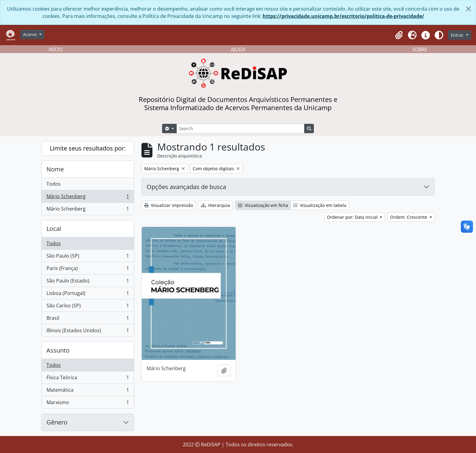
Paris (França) (88, 270)
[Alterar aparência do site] (439, 35)
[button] (399, 35)
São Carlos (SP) (88, 307)
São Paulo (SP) (88, 257)
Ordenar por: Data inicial (353, 217)
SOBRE (420, 49)
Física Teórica (88, 379)
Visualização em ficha (263, 205)
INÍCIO (56, 49)
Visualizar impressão (169, 205)
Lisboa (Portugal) (88, 294)
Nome (55, 169)
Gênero (57, 422)
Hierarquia (216, 205)
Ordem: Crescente (409, 217)
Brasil (88, 319)
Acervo (31, 34)
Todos (54, 184)
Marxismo (88, 404)
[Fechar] (468, 9)
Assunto (58, 350)
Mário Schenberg (88, 198)
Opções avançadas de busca (186, 187)
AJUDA (238, 49)
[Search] (240, 128)
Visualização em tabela (320, 205)
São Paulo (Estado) (88, 282)
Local (54, 229)
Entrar (458, 35)
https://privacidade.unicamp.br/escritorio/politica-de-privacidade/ (343, 16)
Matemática (88, 391)
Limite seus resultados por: (88, 148)
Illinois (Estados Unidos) (88, 332)
